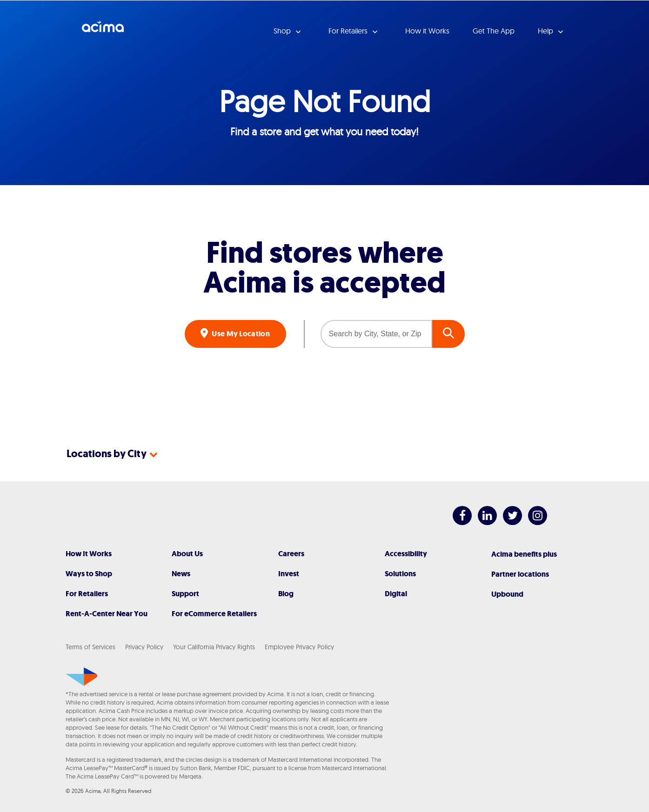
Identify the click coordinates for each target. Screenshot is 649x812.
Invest (289, 574)
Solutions (400, 574)
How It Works (89, 554)
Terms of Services (90, 647)
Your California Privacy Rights (214, 647)
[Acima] (82, 677)
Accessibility (406, 554)
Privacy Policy (144, 647)
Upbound (507, 594)
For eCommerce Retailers (214, 614)
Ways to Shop (89, 574)
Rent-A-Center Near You (107, 614)
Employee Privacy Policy (299, 647)
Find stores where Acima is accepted (324, 268)
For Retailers (87, 594)
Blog (286, 594)
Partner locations (520, 574)
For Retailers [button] (349, 31)
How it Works (427, 31)
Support (185, 594)
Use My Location (240, 334)
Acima (103, 30)
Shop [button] (283, 31)
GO (448, 334)
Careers (291, 554)
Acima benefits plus (524, 554)
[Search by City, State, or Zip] (376, 334)
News (181, 574)
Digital (396, 594)
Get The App (494, 31)
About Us (187, 554)
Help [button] (546, 31)
